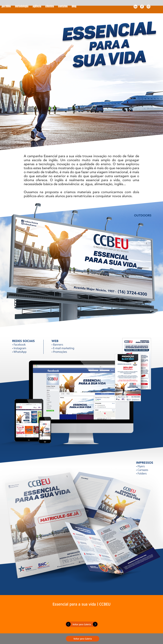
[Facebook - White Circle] (142, 7)
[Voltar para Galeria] (82, 624)
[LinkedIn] (135, 7)
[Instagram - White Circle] (148, 7)
